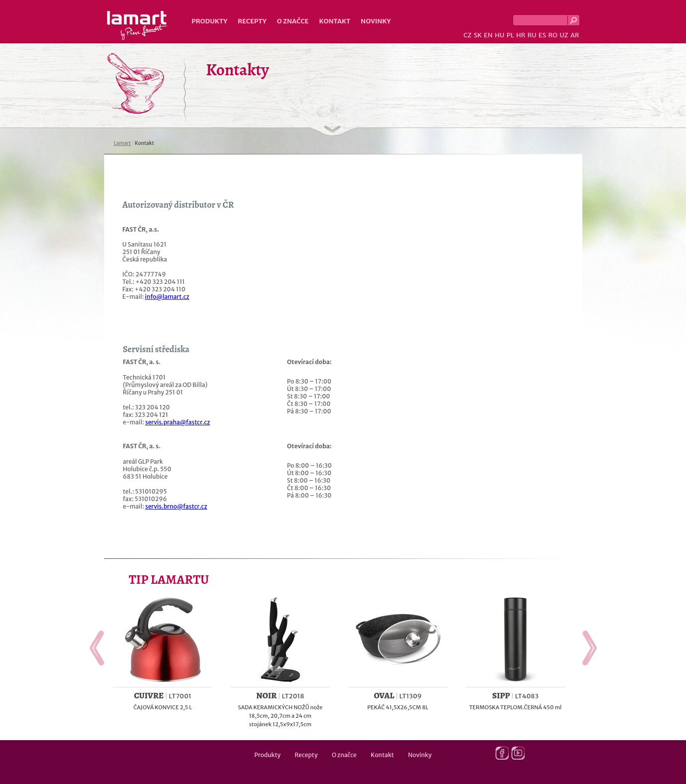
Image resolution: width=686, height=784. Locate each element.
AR (575, 35)
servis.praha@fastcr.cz (177, 422)
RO (552, 35)
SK (478, 35)
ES (542, 35)
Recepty (252, 21)
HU (499, 35)
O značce (293, 21)
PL (510, 35)
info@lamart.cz (167, 297)
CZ (467, 35)
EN (488, 35)
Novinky (376, 21)
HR (521, 35)
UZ (564, 35)
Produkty (210, 21)
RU (532, 35)
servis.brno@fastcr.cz (176, 506)
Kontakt (335, 21)
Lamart (137, 25)
